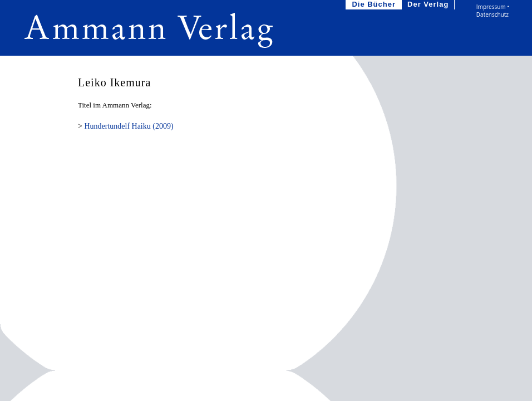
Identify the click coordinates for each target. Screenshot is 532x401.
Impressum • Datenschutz (493, 11)
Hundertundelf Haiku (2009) (129, 126)
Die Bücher (375, 5)
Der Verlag (429, 5)
